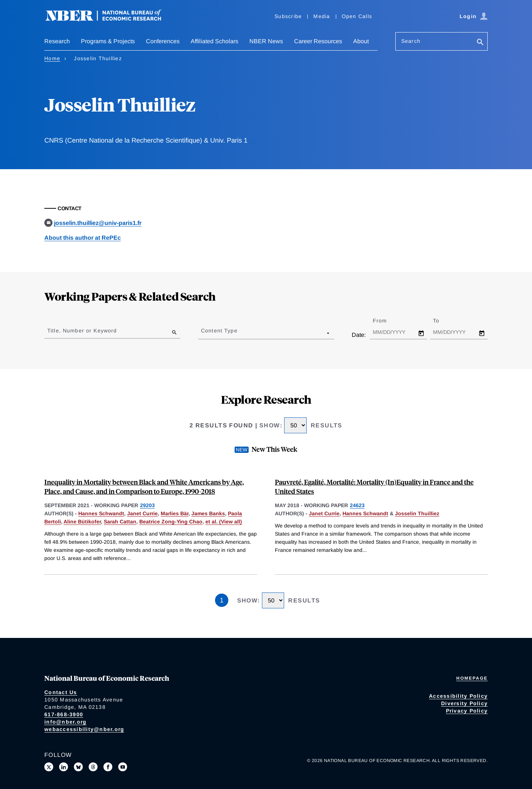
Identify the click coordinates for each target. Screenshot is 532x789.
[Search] (480, 43)
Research (57, 41)
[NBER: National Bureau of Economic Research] (109, 19)
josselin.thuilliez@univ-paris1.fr (98, 223)
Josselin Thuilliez (417, 513)
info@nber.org (65, 722)
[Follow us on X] (49, 767)
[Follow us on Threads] (93, 767)
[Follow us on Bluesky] (78, 767)
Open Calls (357, 16)
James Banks (208, 513)
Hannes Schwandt (101, 513)
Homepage (472, 678)
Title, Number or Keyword (82, 331)
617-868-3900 (64, 714)
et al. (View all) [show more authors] (224, 522)
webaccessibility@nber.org (84, 729)
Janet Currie (142, 513)
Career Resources (318, 41)
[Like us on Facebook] (108, 767)
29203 (147, 505)
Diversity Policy (464, 703)
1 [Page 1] (222, 600)
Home (52, 58)
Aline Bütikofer (82, 522)
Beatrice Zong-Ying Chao (171, 522)
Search (411, 41)
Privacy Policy (467, 711)
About (361, 41)
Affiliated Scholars (214, 41)
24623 (357, 505)
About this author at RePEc (83, 238)
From (386, 321)
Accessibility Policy (458, 696)
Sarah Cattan (120, 522)
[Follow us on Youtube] (123, 767)
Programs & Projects (108, 41)
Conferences (163, 41)
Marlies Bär (175, 513)
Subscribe (288, 16)
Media (322, 16)
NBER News (266, 41)
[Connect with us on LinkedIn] (64, 767)
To (443, 321)
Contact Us (61, 692)
